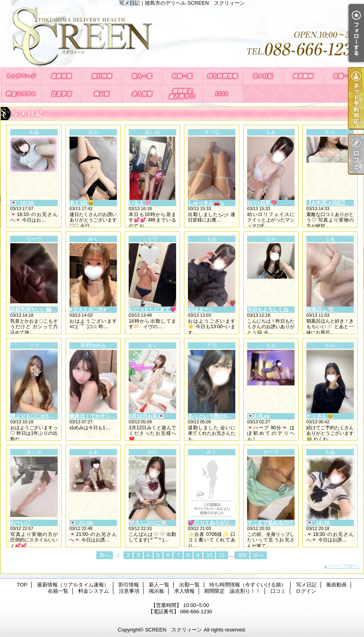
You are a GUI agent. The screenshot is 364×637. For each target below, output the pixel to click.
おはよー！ (201, 309)
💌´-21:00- (82, 523)
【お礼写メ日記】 (327, 203)
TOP (21, 76)
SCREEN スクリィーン (174, 630)
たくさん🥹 (320, 416)
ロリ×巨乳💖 (262, 203)
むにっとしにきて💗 (152, 309)
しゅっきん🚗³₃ (206, 203)
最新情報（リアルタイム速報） (61, 76)
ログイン (306, 591)
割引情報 (101, 76)
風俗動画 (303, 76)
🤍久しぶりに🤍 (148, 523)
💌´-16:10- (23, 203)
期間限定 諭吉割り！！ (182, 94)
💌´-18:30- (319, 523)
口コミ (222, 94)
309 (242, 555)
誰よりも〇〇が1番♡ (35, 416)
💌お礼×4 (258, 416)
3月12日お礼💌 (146, 416)
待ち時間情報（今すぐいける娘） (222, 76)
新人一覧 (142, 76)
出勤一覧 (182, 76)
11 (222, 555)
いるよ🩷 (140, 203)
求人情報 (142, 94)
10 (209, 555)
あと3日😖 (82, 203)
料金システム (21, 94)
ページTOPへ (344, 566)
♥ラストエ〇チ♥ (88, 309)
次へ (259, 555)
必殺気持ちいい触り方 (36, 309)
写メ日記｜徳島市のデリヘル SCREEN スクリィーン (182, 37)
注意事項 (61, 94)
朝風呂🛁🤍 (320, 309)
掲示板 (101, 94)
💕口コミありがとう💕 (215, 523)
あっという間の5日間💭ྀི (217, 416)
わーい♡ (21, 523)
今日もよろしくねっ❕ (273, 309)
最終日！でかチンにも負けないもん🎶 (114, 416)
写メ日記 (263, 76)
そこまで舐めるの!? (270, 523)
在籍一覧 (343, 76)
